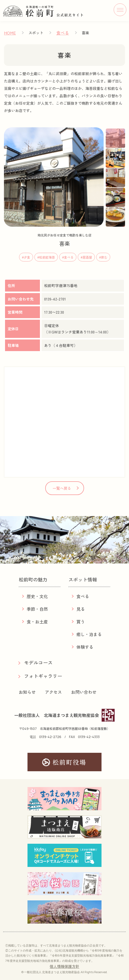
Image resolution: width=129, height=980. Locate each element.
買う (81, 622)
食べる (63, 33)
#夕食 (26, 257)
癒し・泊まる (89, 634)
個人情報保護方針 (64, 966)
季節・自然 (37, 609)
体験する (85, 647)
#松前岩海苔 (46, 257)
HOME (10, 33)
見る (81, 609)
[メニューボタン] (120, 10)
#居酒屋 (86, 257)
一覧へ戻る (62, 488)
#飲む (103, 257)
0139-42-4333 (89, 737)
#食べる (68, 257)
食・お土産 (37, 622)
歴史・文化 (37, 596)
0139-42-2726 (50, 737)
